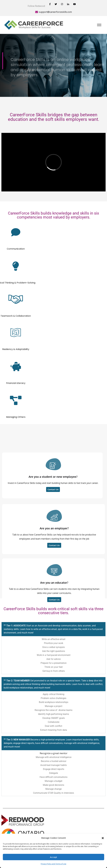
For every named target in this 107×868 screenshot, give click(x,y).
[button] (103, 838)
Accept (53, 857)
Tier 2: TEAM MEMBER (53, 684)
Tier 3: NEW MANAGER (52, 743)
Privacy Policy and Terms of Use (53, 864)
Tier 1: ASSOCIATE (53, 629)
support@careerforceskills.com (55, 12)
